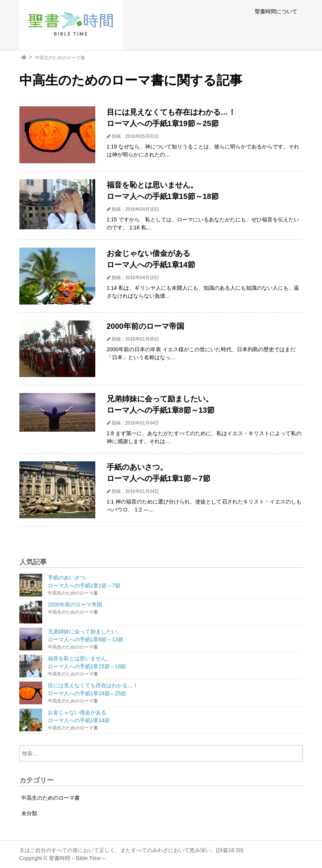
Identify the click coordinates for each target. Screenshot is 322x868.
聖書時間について (276, 11)
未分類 (29, 813)
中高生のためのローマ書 (60, 58)
